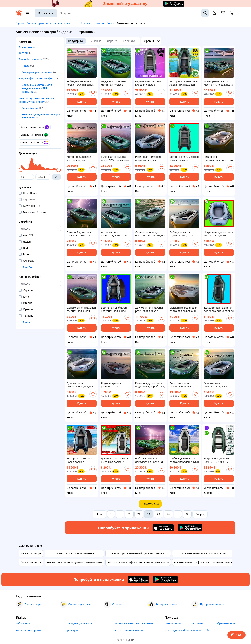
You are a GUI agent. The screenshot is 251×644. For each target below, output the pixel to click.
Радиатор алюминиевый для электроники (138, 553)
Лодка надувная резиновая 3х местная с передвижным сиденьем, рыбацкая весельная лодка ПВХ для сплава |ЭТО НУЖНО (184, 385)
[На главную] (19, 15)
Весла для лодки (31, 562)
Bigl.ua (20, 23)
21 (139, 514)
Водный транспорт (93, 23)
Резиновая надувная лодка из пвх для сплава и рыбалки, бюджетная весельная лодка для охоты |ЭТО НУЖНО (149, 158)
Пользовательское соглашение (134, 623)
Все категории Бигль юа (130, 630)
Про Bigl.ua (72, 630)
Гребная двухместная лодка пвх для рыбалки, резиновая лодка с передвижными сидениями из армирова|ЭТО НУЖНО (150, 385)
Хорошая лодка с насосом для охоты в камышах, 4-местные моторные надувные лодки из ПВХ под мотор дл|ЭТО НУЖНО (115, 234)
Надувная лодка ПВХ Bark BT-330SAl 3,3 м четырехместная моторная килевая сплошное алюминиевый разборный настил (217, 460)
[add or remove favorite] (93, 92)
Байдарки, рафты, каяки (37, 72)
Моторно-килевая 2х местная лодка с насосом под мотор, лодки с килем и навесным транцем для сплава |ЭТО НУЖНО (81, 158)
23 (159, 514)
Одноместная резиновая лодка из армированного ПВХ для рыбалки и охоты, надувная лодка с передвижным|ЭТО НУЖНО (217, 385)
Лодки (110, 23)
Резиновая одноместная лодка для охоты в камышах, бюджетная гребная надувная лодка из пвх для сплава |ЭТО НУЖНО (218, 158)
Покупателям (173, 623)
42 (187, 514)
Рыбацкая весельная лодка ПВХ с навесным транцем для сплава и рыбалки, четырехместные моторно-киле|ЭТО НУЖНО (115, 158)
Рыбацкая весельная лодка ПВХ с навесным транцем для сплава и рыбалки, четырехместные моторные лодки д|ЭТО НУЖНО (81, 83)
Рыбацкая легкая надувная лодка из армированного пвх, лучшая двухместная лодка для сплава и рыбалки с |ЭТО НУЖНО (182, 234)
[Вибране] (223, 14)
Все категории (35, 23)
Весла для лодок (31, 553)
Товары (23, 53)
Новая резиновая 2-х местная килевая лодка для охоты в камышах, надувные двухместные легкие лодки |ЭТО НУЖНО (218, 83)
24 (168, 514)
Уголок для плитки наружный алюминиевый (74, 562)
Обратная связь (225, 623)
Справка (198, 623)
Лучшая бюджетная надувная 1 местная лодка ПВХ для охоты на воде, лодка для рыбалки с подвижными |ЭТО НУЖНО (82, 234)
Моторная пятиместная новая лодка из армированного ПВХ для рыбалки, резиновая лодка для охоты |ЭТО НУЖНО (184, 158)
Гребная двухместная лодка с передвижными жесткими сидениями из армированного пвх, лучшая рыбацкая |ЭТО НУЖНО (184, 460)
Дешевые (95, 41)
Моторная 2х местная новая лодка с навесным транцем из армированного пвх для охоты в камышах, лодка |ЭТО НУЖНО (82, 460)
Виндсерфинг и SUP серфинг (37, 78)
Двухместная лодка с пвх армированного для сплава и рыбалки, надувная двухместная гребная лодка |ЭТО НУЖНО (150, 234)
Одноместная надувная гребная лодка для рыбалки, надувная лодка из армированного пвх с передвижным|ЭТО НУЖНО (81, 309)
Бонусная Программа (29, 630)
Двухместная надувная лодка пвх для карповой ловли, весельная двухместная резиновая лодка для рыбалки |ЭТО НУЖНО (219, 309)
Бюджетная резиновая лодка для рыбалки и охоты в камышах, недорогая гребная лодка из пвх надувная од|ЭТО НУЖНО (183, 309)
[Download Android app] (190, 528)
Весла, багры (30, 108)
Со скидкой (130, 41)
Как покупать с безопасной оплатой (187, 630)
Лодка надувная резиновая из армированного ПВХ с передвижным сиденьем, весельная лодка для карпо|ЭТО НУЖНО (115, 385)
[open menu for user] (214, 13)
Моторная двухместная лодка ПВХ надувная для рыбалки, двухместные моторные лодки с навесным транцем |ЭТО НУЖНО (184, 83)
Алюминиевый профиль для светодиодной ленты (138, 562)
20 (129, 514)
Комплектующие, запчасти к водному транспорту (37, 100)
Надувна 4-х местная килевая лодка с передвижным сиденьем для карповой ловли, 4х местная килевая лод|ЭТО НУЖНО (150, 83)
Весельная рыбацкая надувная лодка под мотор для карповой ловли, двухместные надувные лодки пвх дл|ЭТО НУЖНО (114, 309)
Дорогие (112, 41)
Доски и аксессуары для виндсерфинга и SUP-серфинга (37, 88)
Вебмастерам (24, 623)
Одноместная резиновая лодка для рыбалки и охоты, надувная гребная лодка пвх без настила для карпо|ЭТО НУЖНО (81, 385)
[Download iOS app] (163, 528)
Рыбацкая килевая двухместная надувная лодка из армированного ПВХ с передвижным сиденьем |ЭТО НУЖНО (150, 460)
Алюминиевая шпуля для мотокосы (204, 553)
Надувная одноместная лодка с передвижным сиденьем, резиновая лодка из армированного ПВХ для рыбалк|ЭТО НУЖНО (218, 234)
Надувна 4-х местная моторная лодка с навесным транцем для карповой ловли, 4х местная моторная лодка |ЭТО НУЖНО (116, 83)
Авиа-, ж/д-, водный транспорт (65, 23)
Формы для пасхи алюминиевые (74, 553)
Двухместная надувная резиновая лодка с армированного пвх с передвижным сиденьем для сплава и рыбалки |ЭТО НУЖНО (150, 309)
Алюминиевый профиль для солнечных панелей (204, 562)
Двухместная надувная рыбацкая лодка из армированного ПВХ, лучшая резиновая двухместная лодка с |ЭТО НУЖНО (115, 460)
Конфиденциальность (79, 623)
